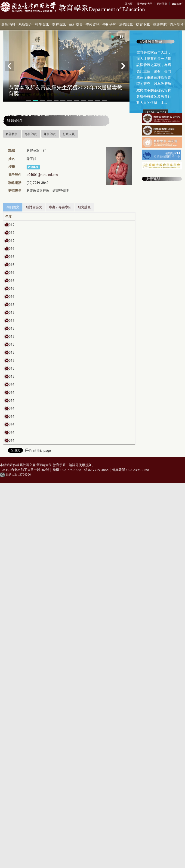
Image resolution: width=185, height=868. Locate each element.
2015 (11, 502)
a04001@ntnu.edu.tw (42, 175)
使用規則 (85, 850)
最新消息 (8, 24)
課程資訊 (59, 24)
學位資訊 (92, 24)
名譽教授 (12, 134)
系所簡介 (25, 24)
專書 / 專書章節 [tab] (60, 207)
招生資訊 (42, 24)
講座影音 (177, 24)
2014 (11, 680)
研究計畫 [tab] (84, 207)
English (176, 4)
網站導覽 (162, 4)
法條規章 (126, 24)
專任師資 (31, 134)
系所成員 (76, 24)
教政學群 (33, 167)
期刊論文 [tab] (13, 207)
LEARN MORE (156, 112)
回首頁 (129, 4)
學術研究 (109, 24)
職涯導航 (160, 24)
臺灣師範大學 (145, 4)
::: (126, 3)
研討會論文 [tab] (34, 207)
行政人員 (69, 134)
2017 (11, 225)
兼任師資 (50, 134)
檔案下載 (143, 24)
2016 (11, 310)
